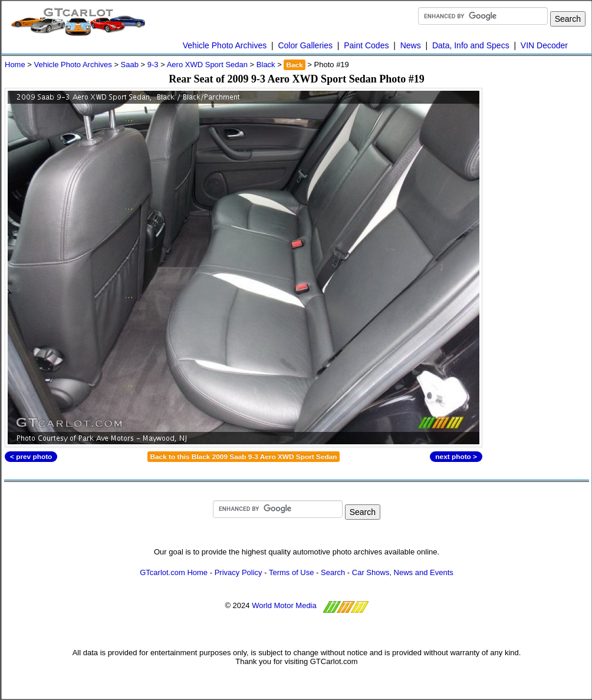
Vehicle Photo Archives (225, 45)
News (411, 45)
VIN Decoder (544, 45)
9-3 (153, 65)
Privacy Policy (239, 572)
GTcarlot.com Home (174, 572)
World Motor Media (284, 605)
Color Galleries (305, 45)
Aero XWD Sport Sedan (207, 65)
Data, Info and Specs (471, 45)
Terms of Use (292, 572)
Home (15, 65)
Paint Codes (366, 45)
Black (266, 65)
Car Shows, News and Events (403, 572)
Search (333, 572)
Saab (130, 65)
